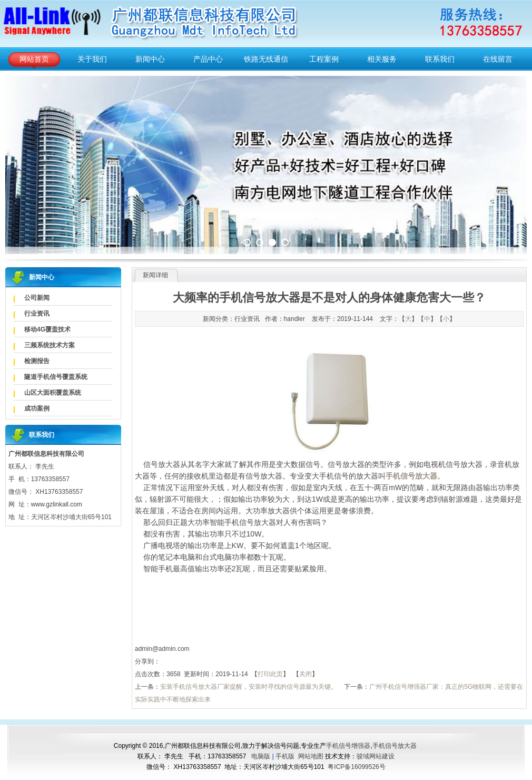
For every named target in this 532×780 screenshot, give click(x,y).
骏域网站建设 (376, 756)
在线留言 (498, 59)
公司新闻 (37, 298)
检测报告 (37, 361)
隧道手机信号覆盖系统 (56, 377)
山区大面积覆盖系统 (53, 393)
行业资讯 (37, 314)
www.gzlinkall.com (57, 504)
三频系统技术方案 (50, 345)
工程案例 (324, 59)
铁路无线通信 (266, 59)
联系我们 (440, 59)
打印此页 (270, 674)
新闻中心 (150, 59)
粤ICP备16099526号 (356, 767)
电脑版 (261, 756)
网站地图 (311, 756)
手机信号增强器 (348, 746)
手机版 (285, 756)
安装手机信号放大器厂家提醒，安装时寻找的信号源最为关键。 (249, 687)
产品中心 (208, 59)
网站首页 (34, 59)
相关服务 (382, 59)
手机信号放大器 (395, 746)
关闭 (306, 674)
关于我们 (92, 59)
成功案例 (37, 408)
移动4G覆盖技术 (47, 329)
